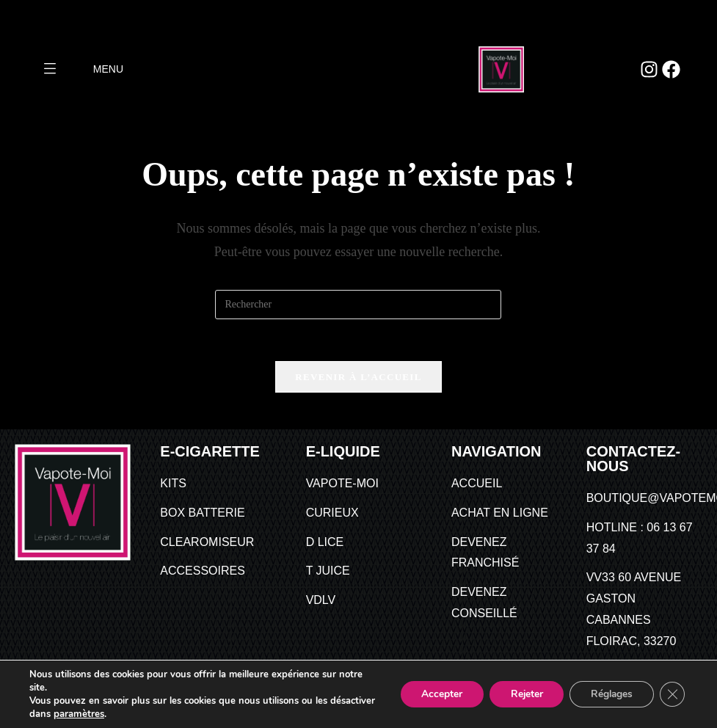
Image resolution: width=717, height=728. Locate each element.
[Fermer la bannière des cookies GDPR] (671, 694)
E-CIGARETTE (210, 454)
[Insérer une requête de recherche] (358, 305)
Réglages (609, 694)
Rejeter (521, 694)
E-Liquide (343, 454)
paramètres (126, 714)
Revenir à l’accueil (358, 379)
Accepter (434, 694)
